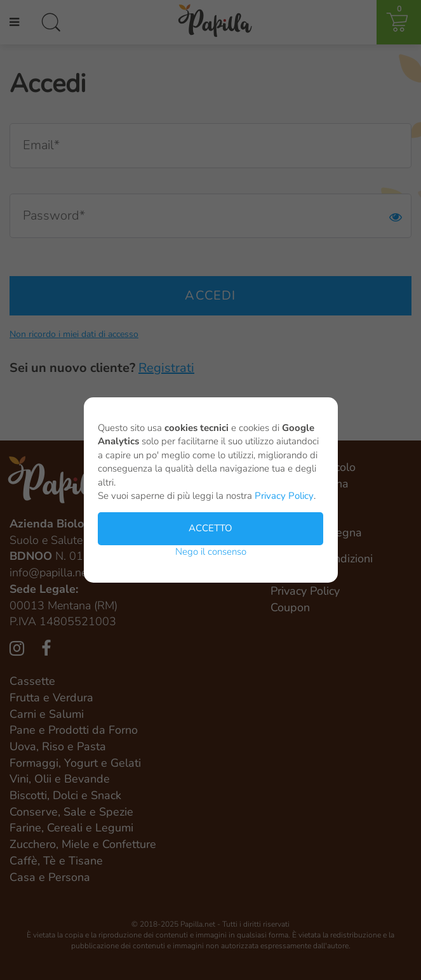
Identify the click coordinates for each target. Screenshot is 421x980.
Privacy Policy (284, 497)
